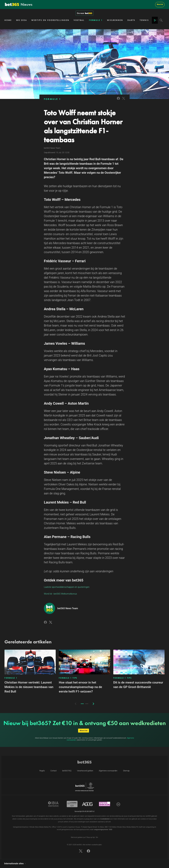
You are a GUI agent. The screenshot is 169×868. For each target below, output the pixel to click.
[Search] (161, 20)
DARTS (131, 20)
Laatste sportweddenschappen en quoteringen (67, 587)
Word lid (160, 4)
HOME (8, 20)
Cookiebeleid (105, 819)
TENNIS (144, 20)
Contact (54, 771)
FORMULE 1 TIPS (68, 678)
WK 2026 (21, 20)
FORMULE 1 (96, 20)
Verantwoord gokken (85, 771)
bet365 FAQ (67, 771)
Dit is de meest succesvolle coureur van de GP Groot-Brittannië (138, 685)
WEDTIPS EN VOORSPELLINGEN (50, 20)
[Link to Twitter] (124, 100)
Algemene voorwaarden (108, 771)
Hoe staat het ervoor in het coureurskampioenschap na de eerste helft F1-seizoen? (80, 687)
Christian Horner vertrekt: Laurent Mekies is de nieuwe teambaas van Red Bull (29, 687)
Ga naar (84, 13)
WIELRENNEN (115, 20)
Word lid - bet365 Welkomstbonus (60, 594)
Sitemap (126, 771)
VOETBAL (79, 20)
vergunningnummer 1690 (103, 830)
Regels (42, 771)
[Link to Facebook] (118, 100)
